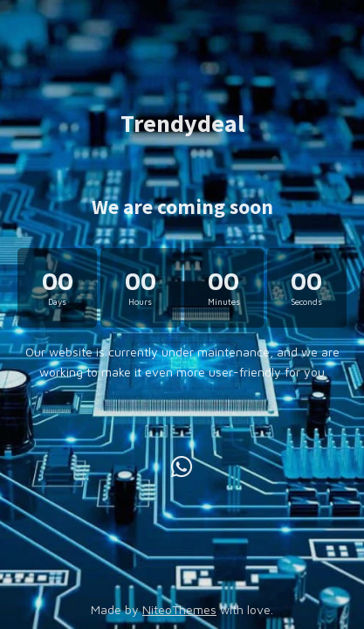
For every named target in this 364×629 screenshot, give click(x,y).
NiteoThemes (179, 609)
